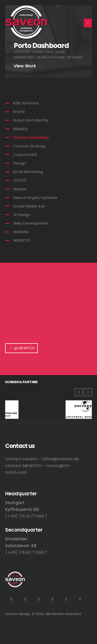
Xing (39, 599)
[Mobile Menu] (88, 23)
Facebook (80, 599)
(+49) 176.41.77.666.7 (26, 516)
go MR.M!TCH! (21, 348)
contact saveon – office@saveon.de (42, 459)
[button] (88, 392)
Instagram (11, 599)
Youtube (25, 599)
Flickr (53, 599)
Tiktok (66, 599)
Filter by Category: (34, 92)
